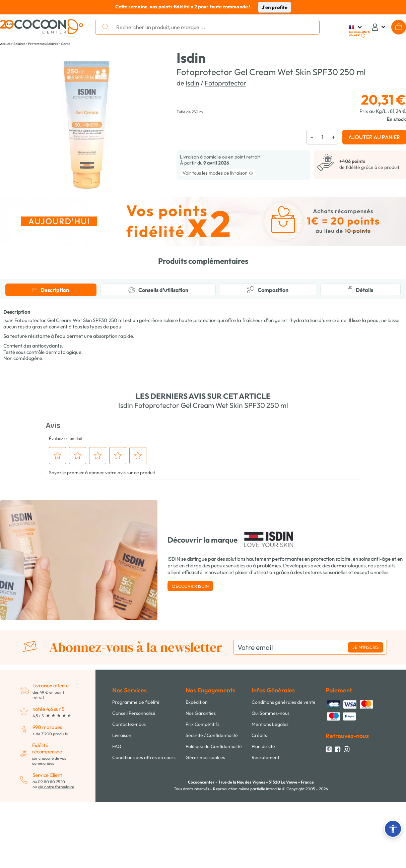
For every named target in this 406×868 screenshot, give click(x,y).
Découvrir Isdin (190, 714)
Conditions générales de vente (284, 829)
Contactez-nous (129, 852)
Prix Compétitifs (202, 852)
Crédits (259, 863)
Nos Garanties (201, 841)
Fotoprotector (225, 83)
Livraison (122, 863)
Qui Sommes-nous (270, 841)
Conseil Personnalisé (134, 841)
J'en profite (275, 7)
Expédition (197, 829)
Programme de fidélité (136, 829)
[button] (393, 829)
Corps (65, 44)
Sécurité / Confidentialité (212, 863)
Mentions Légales (270, 852)
